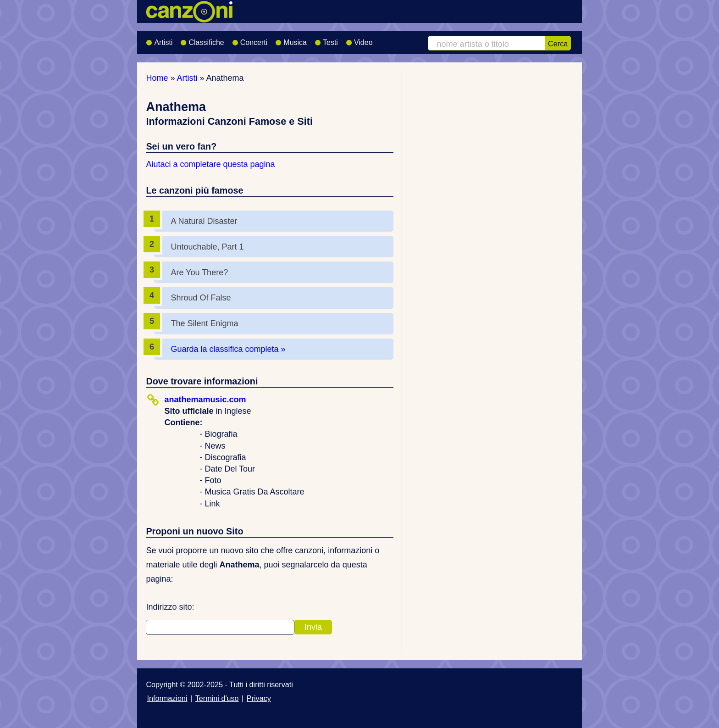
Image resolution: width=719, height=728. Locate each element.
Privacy (259, 698)
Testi (326, 39)
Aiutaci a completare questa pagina (210, 164)
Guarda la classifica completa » (228, 349)
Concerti (250, 39)
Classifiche (202, 39)
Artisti (159, 39)
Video (359, 39)
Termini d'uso (217, 698)
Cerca (558, 44)
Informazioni (167, 698)
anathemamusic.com (205, 400)
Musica (291, 39)
